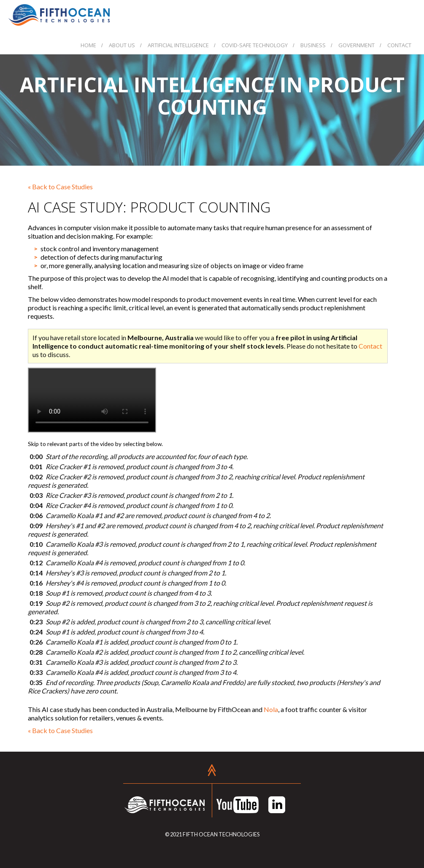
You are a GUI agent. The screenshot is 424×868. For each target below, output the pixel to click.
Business (313, 45)
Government (356, 45)
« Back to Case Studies (60, 187)
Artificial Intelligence (178, 45)
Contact (399, 45)
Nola (271, 709)
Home (88, 45)
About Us (122, 45)
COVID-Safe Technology (255, 45)
